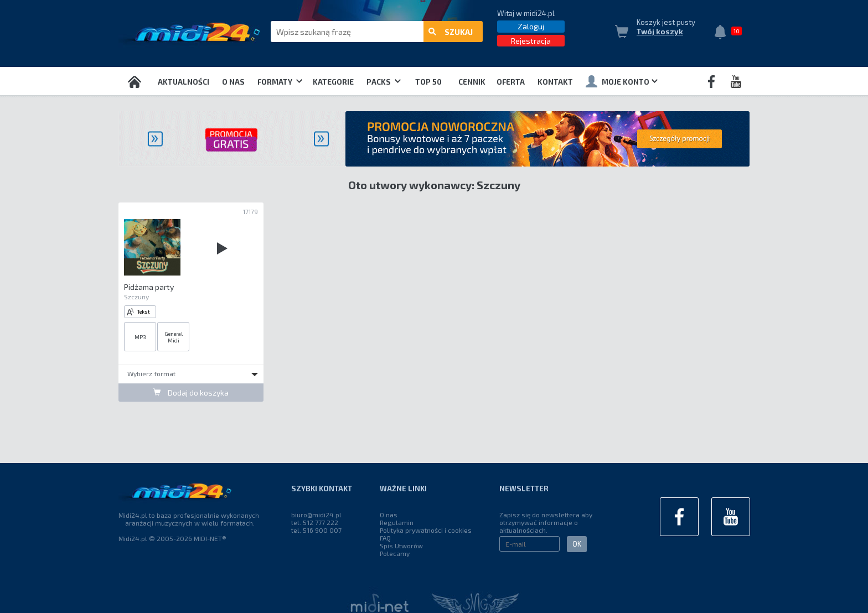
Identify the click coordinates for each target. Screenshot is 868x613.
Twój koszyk (660, 32)
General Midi (174, 337)
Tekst (138, 312)
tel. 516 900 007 (316, 530)
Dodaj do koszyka (191, 393)
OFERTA (511, 82)
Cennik (472, 82)
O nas (233, 82)
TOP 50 (428, 82)
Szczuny (136, 297)
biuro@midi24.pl (316, 515)
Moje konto (622, 81)
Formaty (280, 82)
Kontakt (555, 82)
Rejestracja (531, 41)
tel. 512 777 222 (315, 522)
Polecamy (395, 553)
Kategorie (333, 82)
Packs (384, 82)
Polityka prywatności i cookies (426, 530)
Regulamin (397, 522)
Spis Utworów (401, 546)
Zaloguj (531, 26)
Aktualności (184, 82)
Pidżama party (149, 287)
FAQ (385, 538)
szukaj (451, 32)
